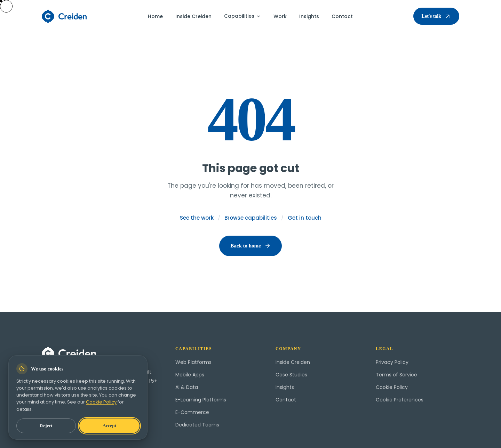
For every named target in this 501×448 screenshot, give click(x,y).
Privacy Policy (392, 362)
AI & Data (187, 387)
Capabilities (242, 16)
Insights (309, 16)
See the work (197, 218)
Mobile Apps (190, 375)
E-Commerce (192, 412)
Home (155, 16)
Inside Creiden (193, 16)
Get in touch (305, 218)
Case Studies (291, 375)
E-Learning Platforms (201, 400)
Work (280, 16)
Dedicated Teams (197, 425)
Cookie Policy (392, 387)
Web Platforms (193, 362)
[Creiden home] (65, 16)
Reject (46, 426)
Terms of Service (396, 375)
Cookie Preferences (400, 400)
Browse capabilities (251, 218)
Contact (342, 16)
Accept (110, 426)
